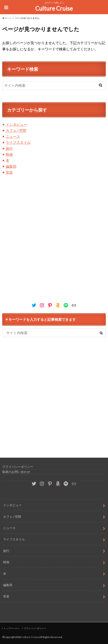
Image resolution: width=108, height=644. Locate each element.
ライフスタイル (18, 142)
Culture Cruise (54, 8)
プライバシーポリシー (18, 467)
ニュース (13, 136)
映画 (9, 154)
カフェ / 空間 (16, 130)
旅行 (9, 148)
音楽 (9, 172)
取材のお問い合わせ (16, 472)
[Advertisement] (54, 243)
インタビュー (16, 124)
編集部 (11, 166)
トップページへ (12, 628)
